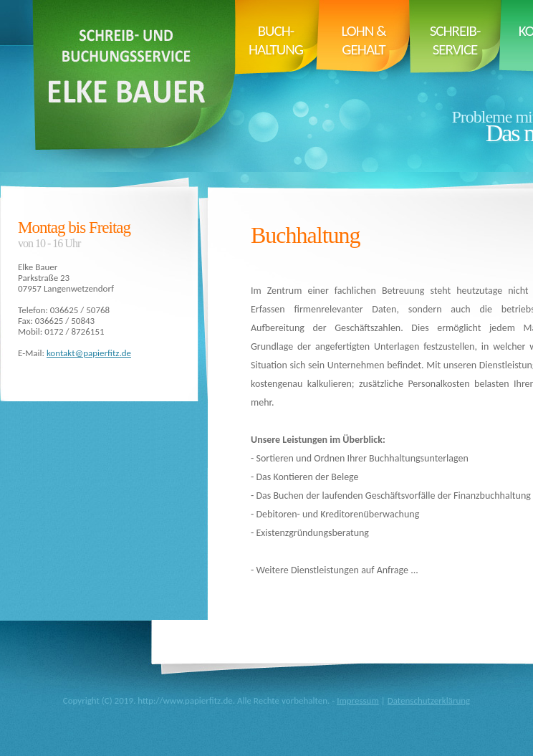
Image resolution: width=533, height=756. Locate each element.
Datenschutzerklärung (429, 700)
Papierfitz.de (131, 86)
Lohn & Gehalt (364, 40)
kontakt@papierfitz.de (89, 353)
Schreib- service (455, 40)
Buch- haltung (276, 40)
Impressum (358, 700)
